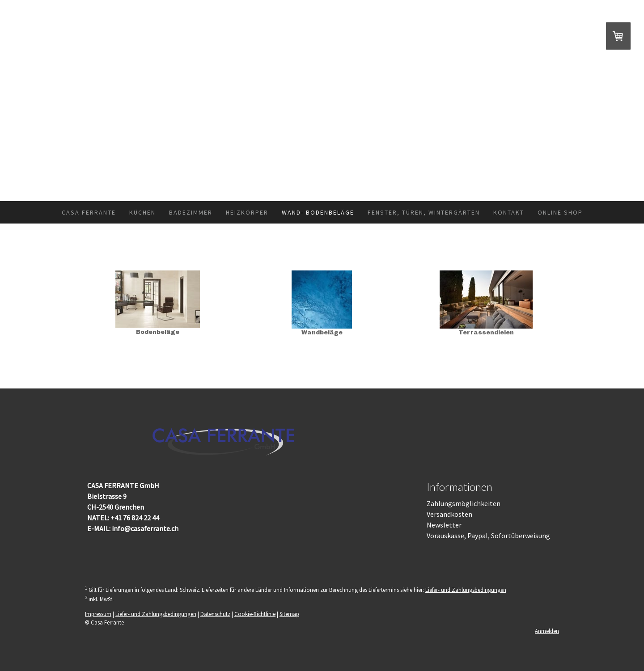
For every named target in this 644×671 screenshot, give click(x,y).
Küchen (142, 212)
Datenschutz (215, 614)
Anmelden (547, 631)
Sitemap (289, 614)
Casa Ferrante (89, 212)
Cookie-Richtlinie (255, 614)
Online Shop (560, 212)
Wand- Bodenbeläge (318, 212)
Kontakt (509, 212)
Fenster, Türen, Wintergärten (424, 212)
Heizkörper (247, 212)
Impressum (98, 614)
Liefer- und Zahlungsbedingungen (466, 590)
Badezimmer (191, 212)
